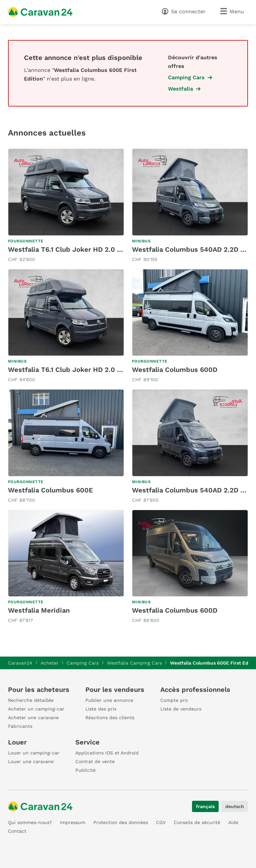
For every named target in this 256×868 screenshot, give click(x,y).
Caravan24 (20, 663)
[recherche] (149, 11)
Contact (17, 831)
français (205, 806)
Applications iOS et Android (107, 753)
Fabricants (20, 726)
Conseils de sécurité (197, 822)
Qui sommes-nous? (30, 822)
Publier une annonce (109, 700)
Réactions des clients (110, 718)
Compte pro (174, 700)
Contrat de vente (95, 761)
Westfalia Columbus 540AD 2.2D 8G (190, 249)
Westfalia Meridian (39, 610)
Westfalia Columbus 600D (175, 370)
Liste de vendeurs (181, 709)
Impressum (73, 822)
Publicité (85, 770)
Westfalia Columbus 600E (50, 490)
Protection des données (121, 822)
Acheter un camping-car (36, 709)
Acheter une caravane (33, 718)
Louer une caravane (31, 761)
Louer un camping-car (34, 753)
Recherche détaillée (31, 700)
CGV (161, 822)
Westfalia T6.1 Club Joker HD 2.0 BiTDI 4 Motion (87, 249)
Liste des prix (101, 709)
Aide (233, 822)
